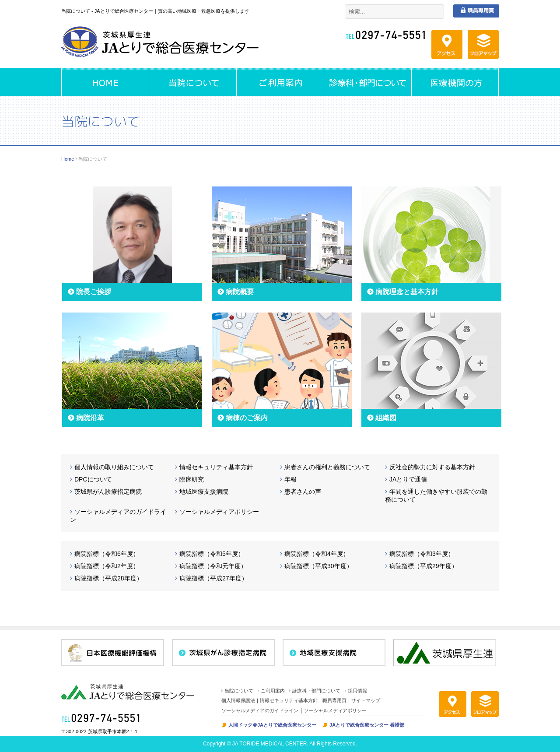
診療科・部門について (316, 691)
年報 (290, 479)
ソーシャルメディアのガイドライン (260, 710)
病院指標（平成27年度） (213, 578)
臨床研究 (192, 479)
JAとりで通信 (408, 479)
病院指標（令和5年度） (212, 554)
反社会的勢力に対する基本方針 (432, 467)
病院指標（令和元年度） (213, 566)
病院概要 (240, 292)
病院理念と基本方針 (407, 292)
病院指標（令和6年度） (107, 554)
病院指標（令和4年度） (317, 554)
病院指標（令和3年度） (422, 554)
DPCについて (93, 479)
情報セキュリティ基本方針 (216, 467)
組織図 (386, 418)
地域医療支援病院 (204, 492)
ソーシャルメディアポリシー (219, 512)
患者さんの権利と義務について (327, 467)
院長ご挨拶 (94, 292)
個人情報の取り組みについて (114, 467)
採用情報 (357, 691)
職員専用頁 (334, 700)
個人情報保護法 (238, 700)
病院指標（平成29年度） (423, 566)
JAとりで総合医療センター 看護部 (367, 725)
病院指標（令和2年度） (107, 566)
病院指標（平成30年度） (318, 566)
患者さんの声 (303, 492)
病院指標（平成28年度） (108, 578)
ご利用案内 (273, 691)
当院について (239, 691)
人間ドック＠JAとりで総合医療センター (272, 725)
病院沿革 (90, 418)
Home (68, 159)
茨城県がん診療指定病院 (108, 492)
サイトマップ (366, 700)
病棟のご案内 (247, 418)
